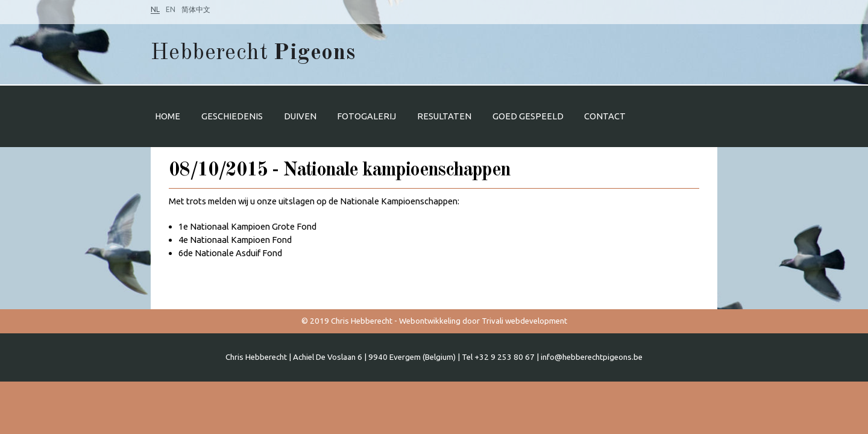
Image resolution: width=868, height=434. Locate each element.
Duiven (300, 116)
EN (171, 9)
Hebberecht (253, 53)
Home (168, 116)
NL (155, 9)
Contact (605, 116)
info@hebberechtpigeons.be (592, 357)
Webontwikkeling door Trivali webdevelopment (483, 321)
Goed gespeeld (528, 116)
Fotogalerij (366, 116)
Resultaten (444, 116)
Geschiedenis (232, 116)
